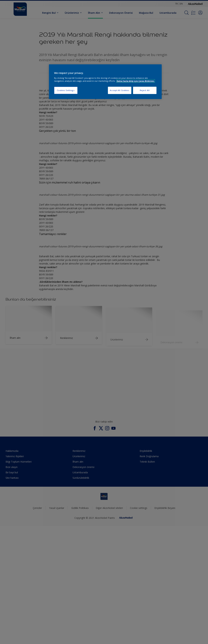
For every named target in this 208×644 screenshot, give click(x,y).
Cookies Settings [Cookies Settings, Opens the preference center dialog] (66, 90)
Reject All (145, 90)
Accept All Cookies (119, 90)
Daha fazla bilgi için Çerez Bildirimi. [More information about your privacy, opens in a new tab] (136, 81)
